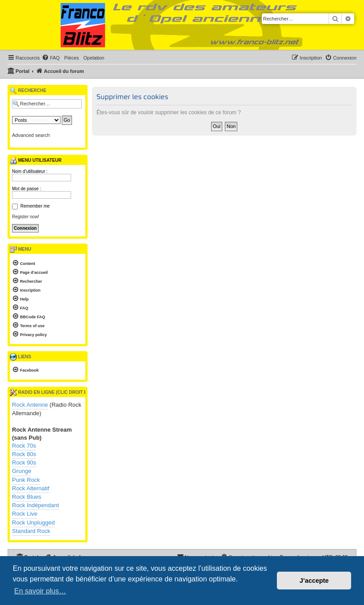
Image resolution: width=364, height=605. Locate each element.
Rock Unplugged (33, 523)
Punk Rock (26, 480)
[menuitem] (51, 58)
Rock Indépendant (36, 505)
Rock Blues (27, 497)
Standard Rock (31, 531)
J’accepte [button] (314, 581)
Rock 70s (24, 446)
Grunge (22, 471)
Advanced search (31, 135)
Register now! (26, 217)
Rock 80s (24, 454)
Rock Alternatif (31, 488)
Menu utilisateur (36, 160)
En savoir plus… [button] (40, 591)
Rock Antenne (30, 405)
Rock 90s (24, 463)
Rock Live (25, 514)
